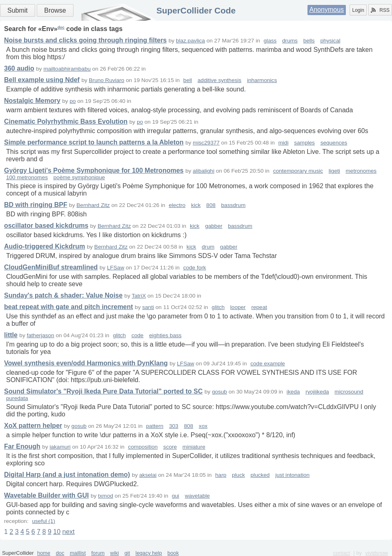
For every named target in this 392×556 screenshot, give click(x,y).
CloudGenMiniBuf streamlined (51, 267)
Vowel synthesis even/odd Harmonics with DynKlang (86, 363)
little (11, 335)
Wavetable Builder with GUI (46, 495)
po (72, 101)
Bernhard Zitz (93, 205)
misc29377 (206, 143)
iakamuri (60, 447)
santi (148, 307)
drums (290, 41)
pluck (238, 475)
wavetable (197, 496)
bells (309, 41)
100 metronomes (27, 177)
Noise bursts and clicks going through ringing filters (85, 40)
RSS (380, 10)
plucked (260, 475)
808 (211, 205)
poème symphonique (79, 177)
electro (177, 205)
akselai (148, 475)
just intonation (292, 475)
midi (284, 143)
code (137, 335)
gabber (214, 226)
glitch (218, 307)
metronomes (361, 171)
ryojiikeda (317, 392)
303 (174, 426)
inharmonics (262, 80)
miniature (194, 447)
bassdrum (234, 205)
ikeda (293, 392)
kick (196, 205)
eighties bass (165, 335)
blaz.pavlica (190, 41)
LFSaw (116, 268)
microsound (349, 392)
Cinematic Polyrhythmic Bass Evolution (66, 121)
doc (61, 27)
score (170, 447)
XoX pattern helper (33, 426)
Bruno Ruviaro (107, 80)
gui (176, 496)
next (68, 532)
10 (57, 532)
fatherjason (40, 335)
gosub (219, 392)
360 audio (19, 68)
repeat (259, 307)
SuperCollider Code (196, 10)
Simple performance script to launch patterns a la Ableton (94, 142)
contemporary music (298, 171)
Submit (18, 10)
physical (330, 41)
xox (203, 426)
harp (221, 475)
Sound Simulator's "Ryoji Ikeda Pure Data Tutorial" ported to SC (103, 391)
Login (358, 10)
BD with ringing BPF (36, 205)
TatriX (139, 296)
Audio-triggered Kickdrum (45, 246)
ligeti (334, 171)
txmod (106, 496)
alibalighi (204, 171)
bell (188, 80)
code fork (195, 268)
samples (304, 143)
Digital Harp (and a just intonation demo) (67, 475)
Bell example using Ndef (42, 80)
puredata (17, 398)
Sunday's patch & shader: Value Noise (63, 295)
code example (268, 364)
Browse (55, 10)
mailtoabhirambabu (67, 69)
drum (208, 247)
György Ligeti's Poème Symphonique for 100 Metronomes (94, 170)
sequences (334, 143)
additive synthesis (219, 80)
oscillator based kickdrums (46, 226)
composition (143, 447)
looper (238, 307)
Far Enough (22, 446)
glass (270, 41)
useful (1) (43, 521)
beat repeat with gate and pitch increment (69, 307)
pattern (155, 426)
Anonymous (327, 10)
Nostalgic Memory (32, 101)
